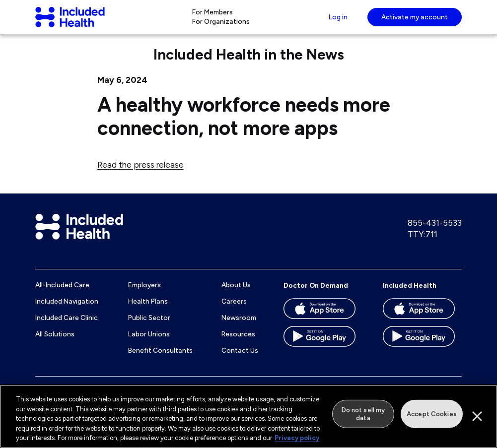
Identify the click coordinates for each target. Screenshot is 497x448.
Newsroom (239, 327)
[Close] (477, 416)
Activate (415, 21)
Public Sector (149, 327)
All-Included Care (62, 295)
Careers (234, 311)
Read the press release (141, 174)
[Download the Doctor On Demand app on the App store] (323, 321)
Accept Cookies (432, 414)
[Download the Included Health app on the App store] (422, 321)
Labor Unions (149, 343)
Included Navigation (67, 311)
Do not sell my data (363, 414)
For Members (212, 16)
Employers (144, 295)
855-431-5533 (435, 232)
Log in (337, 21)
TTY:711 (423, 244)
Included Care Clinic (67, 327)
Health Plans (148, 311)
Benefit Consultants (160, 360)
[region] (248, 416)
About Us (236, 295)
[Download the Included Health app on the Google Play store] (422, 349)
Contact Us (240, 360)
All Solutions (55, 343)
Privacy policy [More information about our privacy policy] (297, 438)
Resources (238, 343)
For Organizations (220, 26)
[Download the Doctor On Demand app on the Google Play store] (323, 349)
